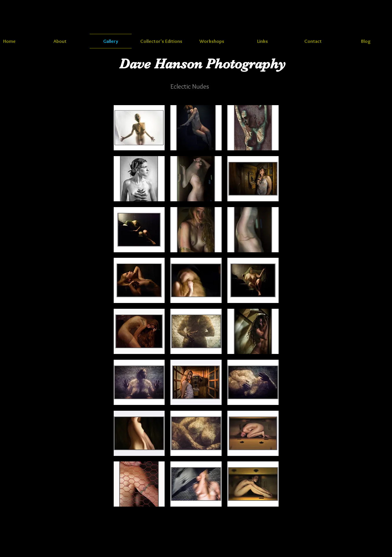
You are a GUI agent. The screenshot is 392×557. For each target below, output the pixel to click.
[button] (139, 128)
